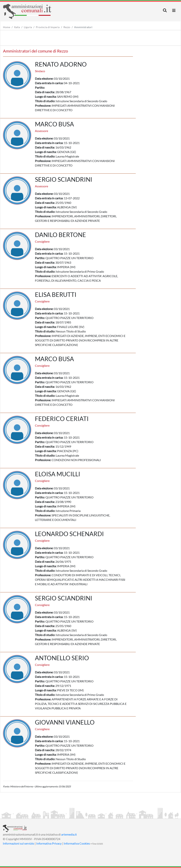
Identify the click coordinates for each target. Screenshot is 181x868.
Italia (17, 27)
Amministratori (83, 27)
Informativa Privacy (49, 843)
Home (7, 27)
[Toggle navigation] (165, 10)
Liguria (28, 27)
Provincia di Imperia (48, 27)
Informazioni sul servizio (18, 843)
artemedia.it (69, 834)
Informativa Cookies (77, 843)
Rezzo (67, 27)
